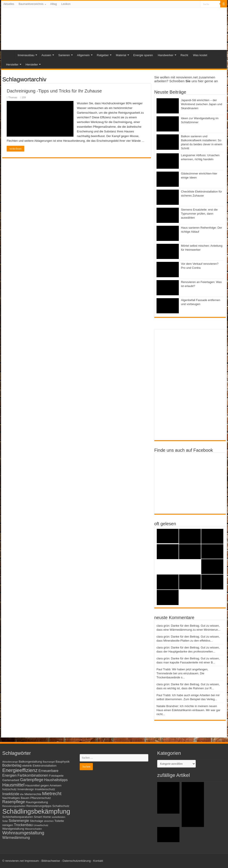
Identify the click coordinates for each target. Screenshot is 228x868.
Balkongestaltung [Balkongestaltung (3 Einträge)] (30, 762)
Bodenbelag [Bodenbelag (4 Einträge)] (12, 765)
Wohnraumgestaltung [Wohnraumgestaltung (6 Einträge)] (23, 833)
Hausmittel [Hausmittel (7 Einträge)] (13, 785)
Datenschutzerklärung (77, 861)
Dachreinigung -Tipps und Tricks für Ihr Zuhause (54, 91)
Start (9, 55)
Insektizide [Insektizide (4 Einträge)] (11, 794)
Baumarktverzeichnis (31, 4)
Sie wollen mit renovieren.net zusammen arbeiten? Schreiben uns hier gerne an (186, 79)
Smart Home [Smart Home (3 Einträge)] (42, 817)
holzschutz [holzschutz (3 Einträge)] (9, 789)
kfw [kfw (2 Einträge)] (22, 794)
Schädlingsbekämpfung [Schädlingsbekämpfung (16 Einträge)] (36, 811)
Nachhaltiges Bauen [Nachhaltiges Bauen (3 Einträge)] (16, 798)
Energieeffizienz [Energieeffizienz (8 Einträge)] (20, 770)
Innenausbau (26, 55)
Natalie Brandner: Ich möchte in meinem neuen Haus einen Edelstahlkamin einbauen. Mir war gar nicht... (188, 710)
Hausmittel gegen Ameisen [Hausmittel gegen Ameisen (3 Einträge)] (43, 785)
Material (121, 55)
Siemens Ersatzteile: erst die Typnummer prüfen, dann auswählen (199, 214)
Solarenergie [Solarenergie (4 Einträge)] (19, 821)
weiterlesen (15, 149)
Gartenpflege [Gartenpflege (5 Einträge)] (32, 780)
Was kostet (200, 55)
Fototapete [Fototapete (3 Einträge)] (56, 776)
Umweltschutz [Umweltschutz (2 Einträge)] (41, 825)
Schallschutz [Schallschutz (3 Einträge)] (61, 806)
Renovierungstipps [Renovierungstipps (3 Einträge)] (39, 806)
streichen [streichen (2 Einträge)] (49, 821)
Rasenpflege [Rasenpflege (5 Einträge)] (14, 802)
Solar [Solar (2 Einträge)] (5, 821)
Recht (184, 55)
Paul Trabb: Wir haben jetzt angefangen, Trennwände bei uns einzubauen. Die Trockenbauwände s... (182, 673)
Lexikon (66, 4)
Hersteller (12, 65)
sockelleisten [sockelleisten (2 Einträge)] (58, 817)
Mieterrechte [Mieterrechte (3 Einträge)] (33, 794)
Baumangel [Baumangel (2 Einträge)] (49, 762)
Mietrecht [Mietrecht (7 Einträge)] (52, 793)
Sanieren (64, 55)
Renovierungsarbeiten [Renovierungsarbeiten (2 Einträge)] (14, 806)
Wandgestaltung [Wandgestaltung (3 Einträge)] (13, 829)
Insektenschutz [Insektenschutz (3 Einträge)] (45, 789)
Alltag (53, 4)
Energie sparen (143, 55)
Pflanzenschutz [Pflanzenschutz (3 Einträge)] (41, 798)
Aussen (46, 55)
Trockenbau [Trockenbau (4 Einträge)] (23, 825)
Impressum (32, 861)
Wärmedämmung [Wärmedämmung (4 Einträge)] (16, 837)
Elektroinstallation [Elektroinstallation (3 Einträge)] (45, 766)
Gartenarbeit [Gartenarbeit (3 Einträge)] (11, 780)
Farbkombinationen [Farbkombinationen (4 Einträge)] (33, 775)
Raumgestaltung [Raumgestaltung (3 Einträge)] (37, 802)
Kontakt (98, 861)
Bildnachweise (51, 861)
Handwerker (166, 55)
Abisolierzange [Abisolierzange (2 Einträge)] (10, 762)
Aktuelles (9, 4)
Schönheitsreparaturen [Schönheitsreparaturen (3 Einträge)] (18, 817)
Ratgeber (103, 55)
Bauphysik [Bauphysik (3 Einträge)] (63, 762)
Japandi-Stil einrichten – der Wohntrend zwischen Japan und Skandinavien (202, 104)
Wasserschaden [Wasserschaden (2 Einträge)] (33, 829)
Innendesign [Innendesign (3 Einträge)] (26, 789)
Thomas (13, 97)
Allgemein (83, 55)
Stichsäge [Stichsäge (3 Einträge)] (37, 821)
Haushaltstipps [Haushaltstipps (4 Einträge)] (56, 780)
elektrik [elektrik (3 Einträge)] (27, 766)
